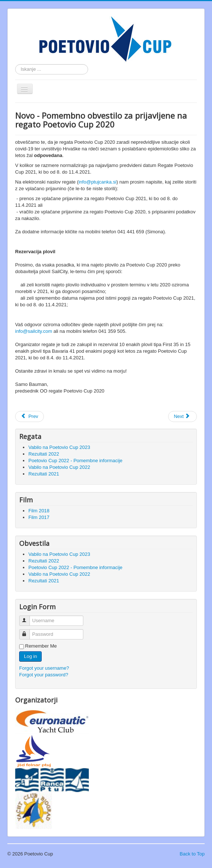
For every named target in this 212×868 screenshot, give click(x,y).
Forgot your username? (44, 668)
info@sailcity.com (34, 331)
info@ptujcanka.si (98, 182)
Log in (30, 656)
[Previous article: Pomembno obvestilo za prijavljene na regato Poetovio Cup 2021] (29, 416)
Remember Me (41, 646)
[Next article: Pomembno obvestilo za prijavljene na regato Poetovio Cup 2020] (183, 416)
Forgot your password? (44, 675)
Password (28, 631)
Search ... (15, 64)
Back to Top (192, 854)
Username (28, 618)
